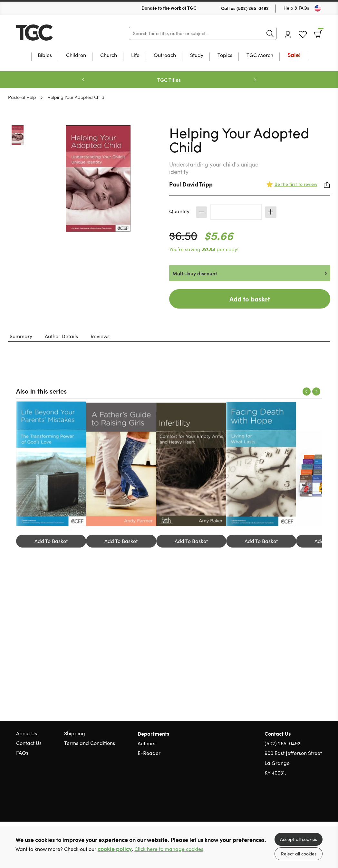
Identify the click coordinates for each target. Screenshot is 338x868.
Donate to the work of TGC (169, 8)
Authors (146, 743)
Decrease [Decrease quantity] (202, 212)
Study (197, 55)
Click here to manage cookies (169, 849)
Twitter (295, 804)
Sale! (294, 55)
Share (327, 185)
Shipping (75, 733)
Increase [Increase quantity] (271, 212)
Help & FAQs (296, 8)
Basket (320, 32)
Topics (225, 55)
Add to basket (250, 299)
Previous (83, 80)
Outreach (165, 55)
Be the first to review (296, 184)
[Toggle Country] (318, 8)
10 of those (56, 33)
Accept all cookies (299, 839)
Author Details (61, 336)
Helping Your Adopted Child (76, 97)
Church (109, 55)
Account (288, 34)
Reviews (100, 336)
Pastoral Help (22, 97)
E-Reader (149, 753)
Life (135, 55)
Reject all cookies (299, 854)
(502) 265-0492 (253, 8)
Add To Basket (51, 541)
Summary (21, 336)
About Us (27, 733)
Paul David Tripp (191, 184)
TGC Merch (260, 55)
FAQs (22, 753)
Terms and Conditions (90, 743)
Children (76, 55)
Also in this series (41, 391)
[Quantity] (236, 212)
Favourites (303, 35)
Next (255, 80)
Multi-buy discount (195, 273)
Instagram (319, 804)
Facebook (307, 804)
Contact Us (29, 743)
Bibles (45, 55)
